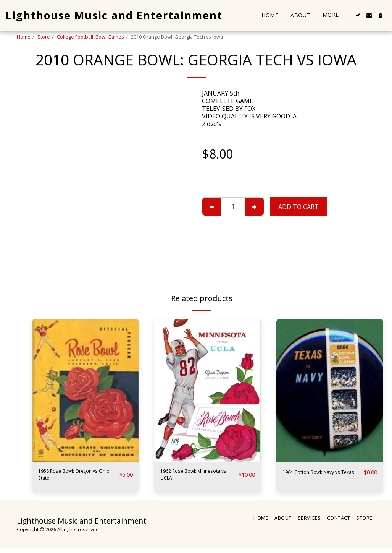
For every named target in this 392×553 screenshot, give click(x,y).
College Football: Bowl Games (90, 37)
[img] (85, 390)
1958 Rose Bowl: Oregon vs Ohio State (77, 477)
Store (44, 37)
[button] (358, 15)
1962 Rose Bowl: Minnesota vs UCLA (188, 477)
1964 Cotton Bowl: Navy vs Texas (320, 477)
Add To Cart (298, 207)
